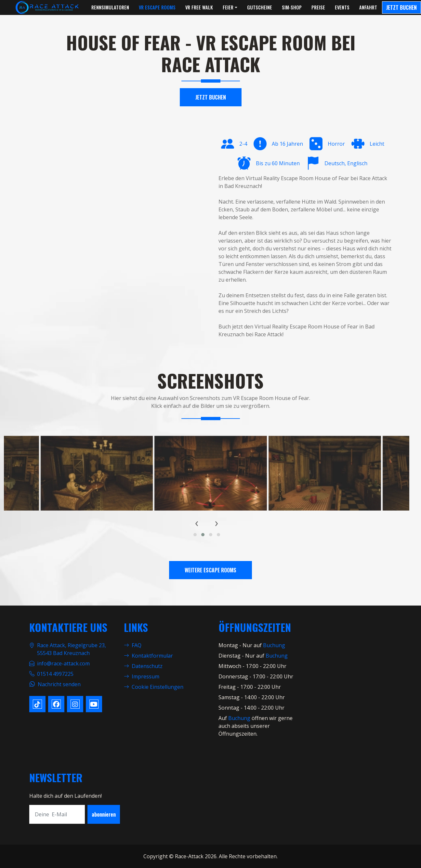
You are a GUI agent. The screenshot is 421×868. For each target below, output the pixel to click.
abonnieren (104, 814)
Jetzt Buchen (401, 7)
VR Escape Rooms (157, 7)
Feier (228, 7)
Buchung (274, 645)
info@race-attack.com (63, 663)
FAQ (133, 645)
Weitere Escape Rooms (210, 570)
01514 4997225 (55, 674)
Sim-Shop (292, 7)
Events (342, 7)
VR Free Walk (199, 7)
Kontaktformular (148, 656)
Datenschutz (143, 666)
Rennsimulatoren (110, 7)
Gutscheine (260, 7)
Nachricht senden (59, 684)
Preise (318, 7)
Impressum (142, 676)
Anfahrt (368, 7)
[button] (195, 535)
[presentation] (197, 523)
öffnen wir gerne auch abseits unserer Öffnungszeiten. (256, 726)
